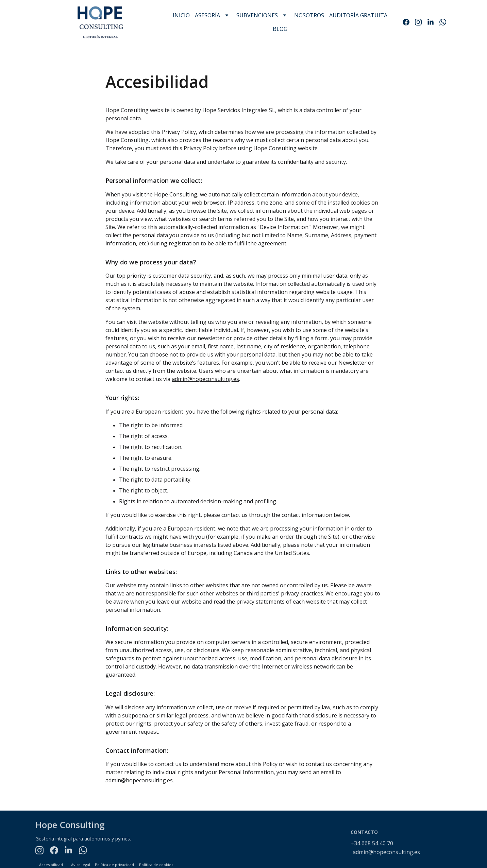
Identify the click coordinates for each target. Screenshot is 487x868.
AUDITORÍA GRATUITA (358, 15)
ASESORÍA (207, 15)
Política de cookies (156, 865)
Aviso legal (81, 865)
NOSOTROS (309, 15)
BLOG (280, 29)
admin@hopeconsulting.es (205, 380)
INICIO (181, 15)
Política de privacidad (114, 865)
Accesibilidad (51, 865)
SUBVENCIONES (257, 15)
